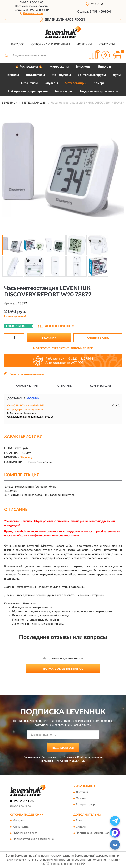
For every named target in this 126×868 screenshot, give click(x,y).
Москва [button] (33, 399)
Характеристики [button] (27, 386)
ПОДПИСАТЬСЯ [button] (63, 748)
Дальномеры (35, 75)
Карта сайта (21, 827)
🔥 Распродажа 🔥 (29, 67)
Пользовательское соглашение (33, 839)
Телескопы (83, 67)
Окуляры (51, 83)
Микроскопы (59, 67)
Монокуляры (61, 75)
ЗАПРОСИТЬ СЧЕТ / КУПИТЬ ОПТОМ (63, 348)
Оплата (81, 799)
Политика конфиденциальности (97, 833)
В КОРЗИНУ (49, 338)
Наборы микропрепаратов (28, 91)
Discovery (26, 457)
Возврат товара (86, 805)
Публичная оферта (25, 833)
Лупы (117, 75)
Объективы (29, 83)
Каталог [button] (18, 45)
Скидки (81, 827)
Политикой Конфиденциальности (83, 757)
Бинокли (105, 67)
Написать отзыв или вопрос (63, 669)
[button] (31, 13)
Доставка (82, 793)
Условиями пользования (57, 761)
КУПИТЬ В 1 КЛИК (98, 338)
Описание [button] (64, 386)
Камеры (99, 83)
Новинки (84, 45)
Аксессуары (63, 91)
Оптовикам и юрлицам (51, 45)
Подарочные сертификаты (98, 91)
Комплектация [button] (100, 386)
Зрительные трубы (92, 75)
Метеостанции (76, 83)
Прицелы (12, 75)
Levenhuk (43, 6)
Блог (79, 821)
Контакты (107, 45)
